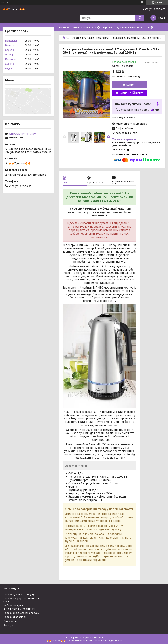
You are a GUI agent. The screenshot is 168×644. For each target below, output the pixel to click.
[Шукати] (139, 18)
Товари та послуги (85, 27)
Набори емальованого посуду (21, 613)
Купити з (131, 93)
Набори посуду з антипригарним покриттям (19, 607)
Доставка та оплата (129, 27)
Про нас (108, 27)
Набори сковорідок (15, 617)
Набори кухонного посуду (19, 594)
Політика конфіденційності (109, 641)
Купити (131, 85)
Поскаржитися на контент (81, 641)
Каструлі (8, 625)
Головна (64, 27)
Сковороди (10, 621)
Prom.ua (100, 638)
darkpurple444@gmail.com (23, 134)
